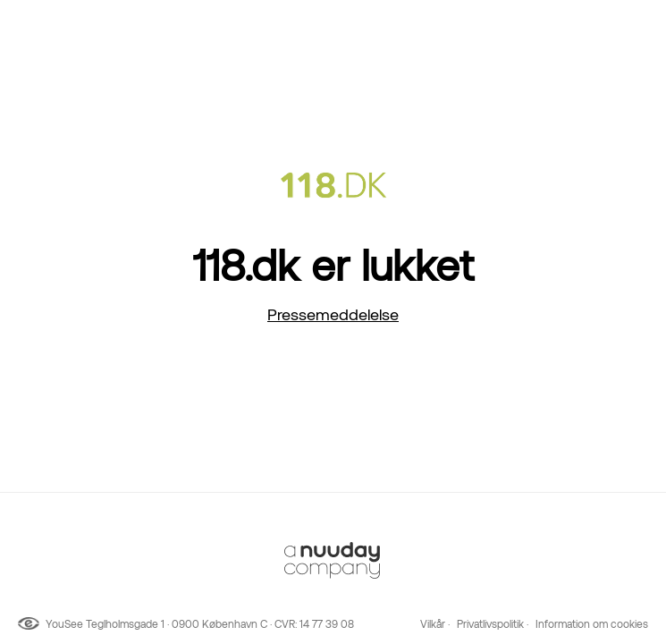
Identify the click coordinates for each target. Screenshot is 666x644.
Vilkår (433, 624)
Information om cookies (592, 624)
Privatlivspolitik (490, 624)
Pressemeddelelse (333, 314)
